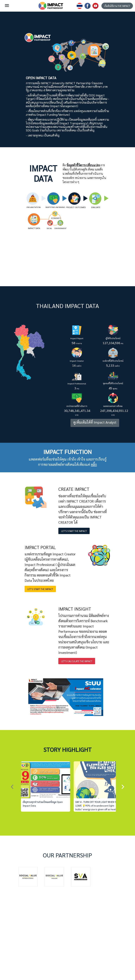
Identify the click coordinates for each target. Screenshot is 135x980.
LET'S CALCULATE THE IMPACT (77, 661)
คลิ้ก (94, 464)
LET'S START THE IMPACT (74, 531)
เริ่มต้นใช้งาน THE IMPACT (117, 6)
